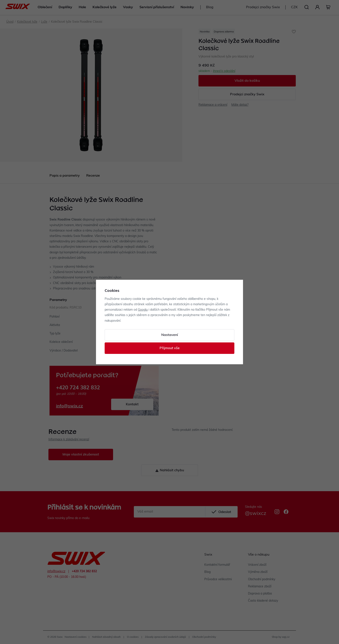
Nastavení (170, 335)
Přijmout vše (170, 348)
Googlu (143, 310)
